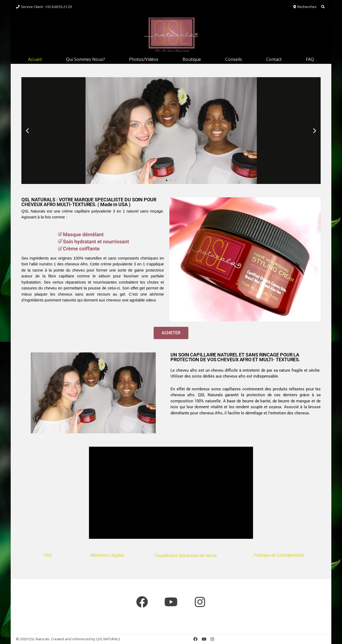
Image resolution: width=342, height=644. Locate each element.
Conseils (234, 59)
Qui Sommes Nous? (85, 59)
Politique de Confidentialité (279, 555)
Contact (274, 59)
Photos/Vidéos (144, 59)
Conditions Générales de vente (186, 555)
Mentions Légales (107, 555)
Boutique (192, 59)
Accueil (35, 59)
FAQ (310, 59)
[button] (27, 130)
